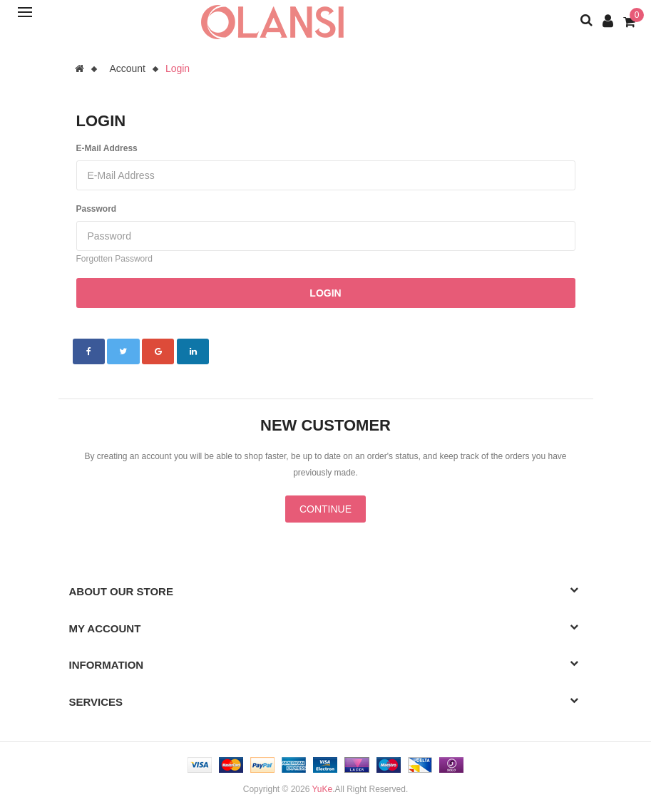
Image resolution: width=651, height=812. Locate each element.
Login (178, 68)
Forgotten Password (114, 259)
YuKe (322, 789)
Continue (325, 509)
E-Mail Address (107, 148)
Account (127, 68)
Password (97, 209)
